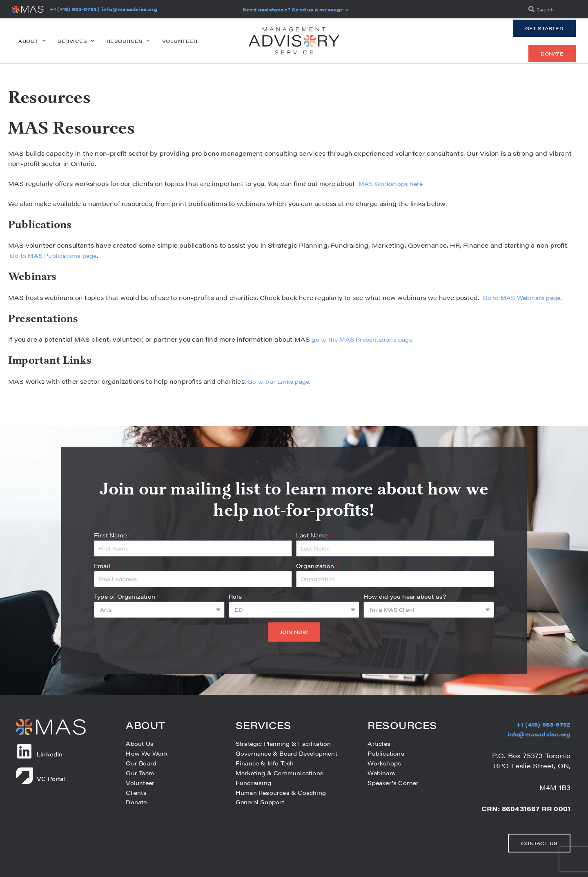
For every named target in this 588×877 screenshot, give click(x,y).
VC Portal (51, 779)
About (32, 41)
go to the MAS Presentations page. (367, 339)
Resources (128, 41)
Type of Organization (127, 596)
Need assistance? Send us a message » (295, 9)
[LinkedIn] (24, 751)
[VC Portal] (24, 776)
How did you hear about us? (407, 596)
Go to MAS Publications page (56, 255)
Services (76, 41)
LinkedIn (50, 754)
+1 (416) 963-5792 (73, 9)
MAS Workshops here (392, 183)
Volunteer (180, 41)
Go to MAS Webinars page (523, 297)
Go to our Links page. (281, 381)
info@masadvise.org (129, 9)
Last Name (314, 535)
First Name (112, 535)
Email (104, 566)
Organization (317, 566)
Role (237, 596)
